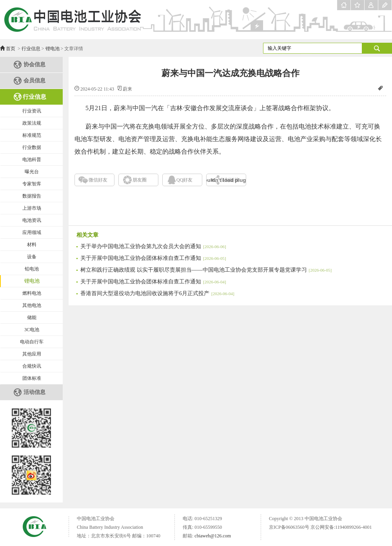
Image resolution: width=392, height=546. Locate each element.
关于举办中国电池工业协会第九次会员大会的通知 (153, 246)
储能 (32, 317)
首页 (11, 49)
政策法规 (32, 123)
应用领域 (32, 232)
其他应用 (32, 354)
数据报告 (32, 196)
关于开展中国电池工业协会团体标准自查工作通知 (153, 258)
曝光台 (32, 172)
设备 (32, 257)
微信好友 (98, 180)
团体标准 (32, 378)
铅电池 (32, 269)
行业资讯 (32, 111)
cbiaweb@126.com (213, 536)
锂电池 (53, 49)
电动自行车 (32, 342)
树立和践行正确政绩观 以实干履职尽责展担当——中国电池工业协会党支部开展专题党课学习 (206, 270)
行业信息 (31, 49)
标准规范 (32, 135)
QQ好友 (184, 180)
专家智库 (32, 184)
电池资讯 (32, 220)
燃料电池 (32, 293)
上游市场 (32, 208)
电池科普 (32, 160)
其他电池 (32, 305)
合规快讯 (32, 366)
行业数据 (32, 147)
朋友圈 (140, 180)
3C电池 (32, 330)
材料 (32, 245)
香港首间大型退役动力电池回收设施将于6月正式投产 (157, 293)
